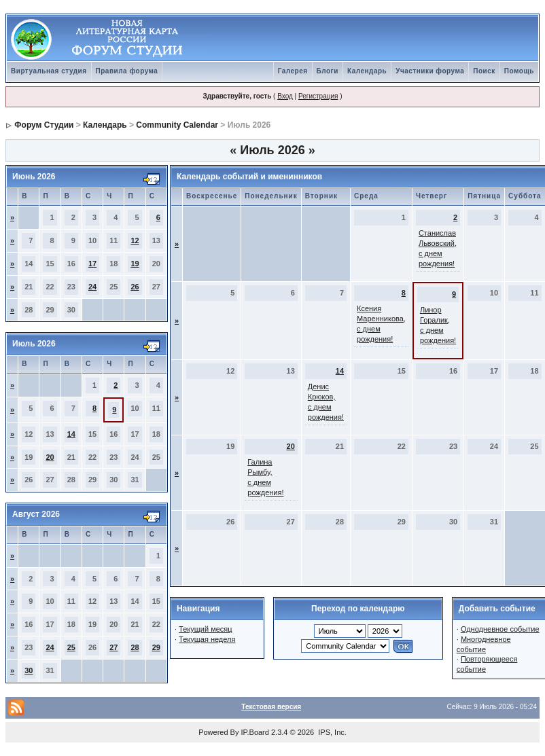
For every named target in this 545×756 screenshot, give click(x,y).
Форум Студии (44, 125)
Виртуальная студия (49, 71)
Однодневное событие (500, 629)
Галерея (293, 71)
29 (156, 647)
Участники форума (430, 71)
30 (29, 670)
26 (135, 287)
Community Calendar (177, 125)
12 (135, 240)
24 (92, 287)
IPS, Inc (331, 732)
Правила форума (127, 71)
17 (92, 264)
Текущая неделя (207, 639)
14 (71, 434)
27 (113, 647)
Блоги (328, 71)
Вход (285, 96)
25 (71, 647)
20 (50, 457)
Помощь (519, 71)
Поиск (484, 71)
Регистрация (318, 96)
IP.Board (255, 732)
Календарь (367, 71)
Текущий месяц (206, 629)
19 (135, 264)
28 (135, 647)
